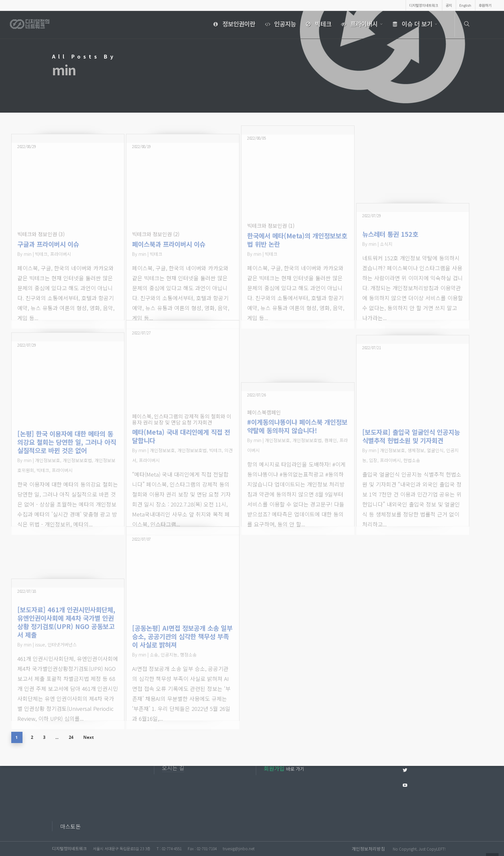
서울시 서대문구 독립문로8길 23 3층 (122, 848)
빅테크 (317, 24)
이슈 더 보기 (414, 24)
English (465, 5)
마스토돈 (70, 826)
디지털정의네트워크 (424, 5)
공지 (449, 5)
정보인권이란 (233, 24)
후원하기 (485, 5)
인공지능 (279, 24)
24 (73, 737)
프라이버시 (361, 24)
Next (91, 737)
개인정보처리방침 (368, 849)
